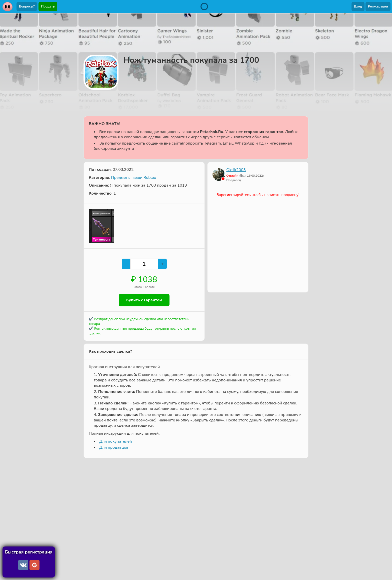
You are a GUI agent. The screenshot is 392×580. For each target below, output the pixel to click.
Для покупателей (115, 441)
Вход (358, 7)
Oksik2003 (236, 170)
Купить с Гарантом (144, 300)
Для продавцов (114, 447)
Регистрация (378, 7)
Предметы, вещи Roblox (133, 178)
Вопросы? (27, 7)
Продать (48, 7)
